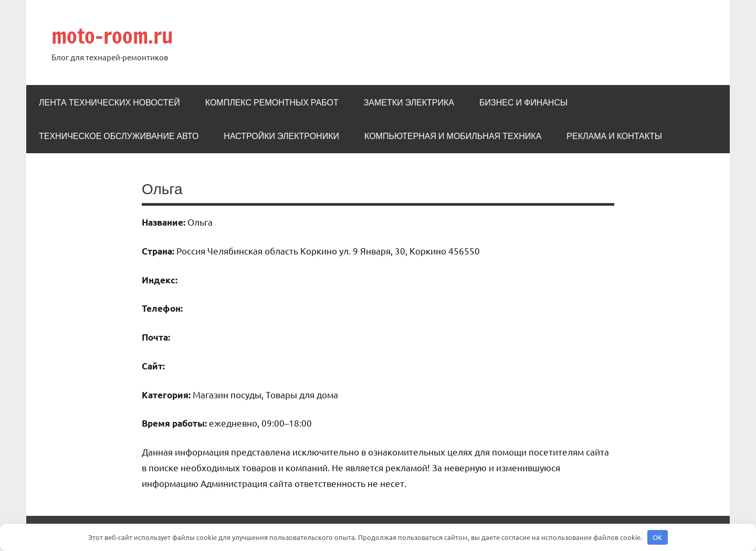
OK (657, 537)
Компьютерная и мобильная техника (453, 136)
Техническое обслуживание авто (119, 136)
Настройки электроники (281, 136)
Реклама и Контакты (614, 136)
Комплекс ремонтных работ (272, 102)
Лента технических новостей (109, 102)
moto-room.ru (112, 35)
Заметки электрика (409, 102)
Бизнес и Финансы (523, 102)
